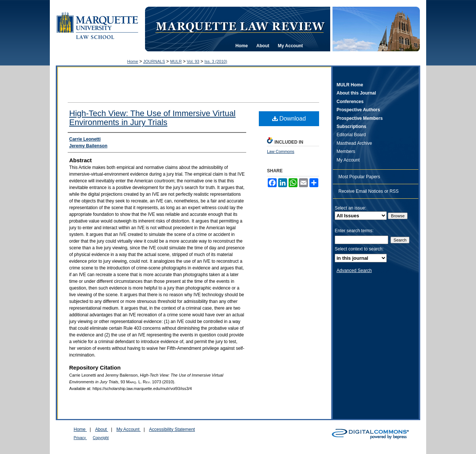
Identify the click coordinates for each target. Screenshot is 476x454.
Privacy (80, 438)
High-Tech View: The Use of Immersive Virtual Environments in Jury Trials (152, 118)
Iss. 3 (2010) (216, 61)
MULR (176, 61)
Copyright (101, 438)
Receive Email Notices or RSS (369, 191)
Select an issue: (350, 208)
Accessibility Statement (172, 429)
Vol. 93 (193, 61)
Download (289, 119)
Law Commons (281, 151)
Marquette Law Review (240, 26)
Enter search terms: (354, 231)
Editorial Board (351, 135)
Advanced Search (354, 271)
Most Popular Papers (359, 177)
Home (133, 61)
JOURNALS (154, 61)
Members (346, 151)
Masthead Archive (354, 143)
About (102, 429)
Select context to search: (359, 249)
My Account (348, 160)
